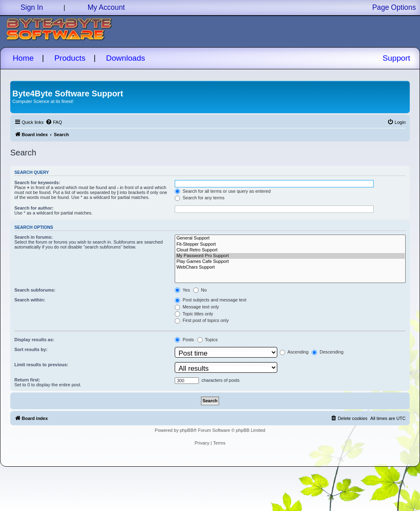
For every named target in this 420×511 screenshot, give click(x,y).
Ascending (294, 352)
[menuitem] (54, 122)
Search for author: (34, 208)
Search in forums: (34, 237)
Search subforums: (35, 290)
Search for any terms (200, 198)
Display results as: (34, 340)
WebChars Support (290, 267)
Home (23, 58)
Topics (208, 340)
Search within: (30, 300)
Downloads (126, 58)
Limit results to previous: (41, 365)
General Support (290, 238)
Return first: (27, 380)
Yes (182, 290)
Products (70, 58)
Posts (184, 340)
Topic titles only (194, 314)
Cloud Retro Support (290, 250)
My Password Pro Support (290, 256)
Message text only (197, 307)
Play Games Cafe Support (290, 262)
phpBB (186, 430)
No (200, 290)
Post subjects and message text (210, 300)
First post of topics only (202, 320)
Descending (328, 352)
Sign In (32, 7)
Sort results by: (31, 349)
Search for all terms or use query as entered (223, 191)
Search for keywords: (37, 182)
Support (396, 58)
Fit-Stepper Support (290, 244)
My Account (106, 7)
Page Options (394, 7)
